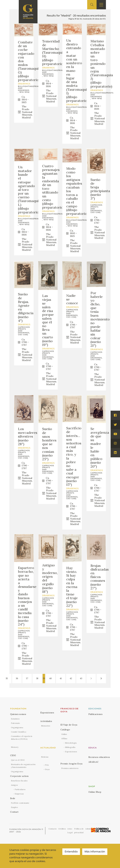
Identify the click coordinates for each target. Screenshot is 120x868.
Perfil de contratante (20, 803)
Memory (15, 747)
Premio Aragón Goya (71, 764)
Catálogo (65, 730)
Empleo (14, 807)
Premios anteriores (70, 768)
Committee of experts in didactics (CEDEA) (22, 738)
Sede (13, 798)
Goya (47, 769)
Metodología (71, 743)
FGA (47, 765)
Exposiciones (47, 713)
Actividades (46, 721)
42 (71, 678)
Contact (14, 812)
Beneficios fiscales (19, 781)
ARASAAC (94, 762)
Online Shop (95, 792)
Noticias (45, 757)
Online (64, 734)
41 (61, 678)
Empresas (19, 794)
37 (27, 678)
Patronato (15, 723)
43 (81, 678)
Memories (46, 726)
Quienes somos (18, 714)
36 (17, 678)
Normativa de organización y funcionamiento (23, 766)
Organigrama (17, 727)
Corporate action (19, 776)
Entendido (71, 852)
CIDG (13, 755)
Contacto (53, 829)
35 (7, 678)
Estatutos (15, 719)
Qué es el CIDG (18, 760)
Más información (95, 852)
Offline (64, 738)
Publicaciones (95, 714)
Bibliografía (70, 747)
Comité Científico (19, 732)
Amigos (14, 785)
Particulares (20, 789)
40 (50, 678)
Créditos (62, 829)
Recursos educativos (99, 757)
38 (37, 678)
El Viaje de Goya (69, 725)
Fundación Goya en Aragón (25, 829)
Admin (88, 829)
